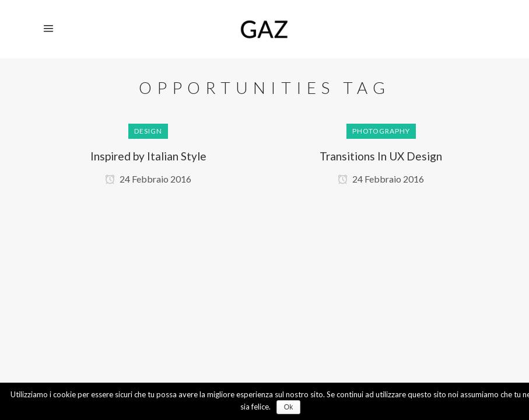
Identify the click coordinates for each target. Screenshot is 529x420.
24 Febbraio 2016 (148, 179)
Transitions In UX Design (381, 156)
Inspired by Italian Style (148, 156)
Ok (288, 407)
